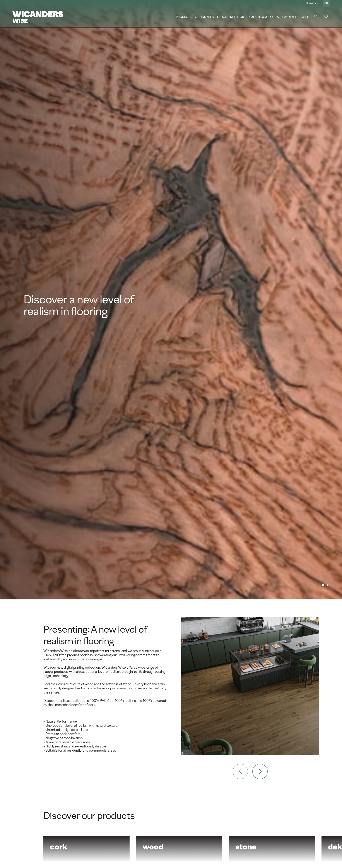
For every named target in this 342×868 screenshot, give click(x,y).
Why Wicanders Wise (292, 17)
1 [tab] (323, 585)
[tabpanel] (171, 300)
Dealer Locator (260, 17)
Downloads (312, 3)
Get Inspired (204, 17)
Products (183, 17)
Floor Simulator (230, 17)
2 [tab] (327, 585)
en (326, 3)
